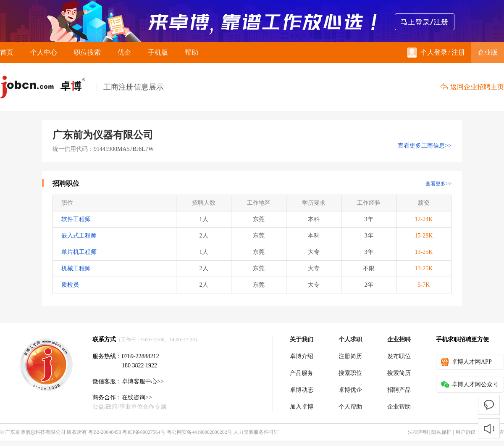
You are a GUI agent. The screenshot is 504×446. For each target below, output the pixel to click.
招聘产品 (399, 390)
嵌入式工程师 (79, 236)
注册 (458, 52)
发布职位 (399, 356)
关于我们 (302, 339)
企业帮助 (399, 407)
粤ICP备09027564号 (144, 432)
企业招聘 (399, 339)
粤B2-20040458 (105, 432)
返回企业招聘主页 (472, 87)
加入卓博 (302, 407)
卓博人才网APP (466, 362)
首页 (7, 52)
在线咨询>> (137, 397)
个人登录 (427, 53)
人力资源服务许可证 (256, 432)
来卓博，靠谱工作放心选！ (252, 21)
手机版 (158, 52)
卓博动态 (302, 390)
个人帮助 (350, 407)
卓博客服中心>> (143, 381)
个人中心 (44, 52)
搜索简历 (399, 373)
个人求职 (350, 339)
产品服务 (302, 373)
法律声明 (418, 432)
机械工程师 (76, 268)
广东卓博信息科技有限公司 (35, 432)
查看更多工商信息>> (425, 146)
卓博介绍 (302, 356)
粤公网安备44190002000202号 (199, 432)
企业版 (488, 52)
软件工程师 (76, 219)
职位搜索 (87, 52)
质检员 (70, 285)
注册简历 (350, 356)
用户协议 (465, 432)
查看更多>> (438, 184)
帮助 (192, 52)
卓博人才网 (48, 87)
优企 (124, 52)
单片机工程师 (79, 252)
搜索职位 (350, 373)
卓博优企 (350, 390)
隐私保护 (441, 432)
